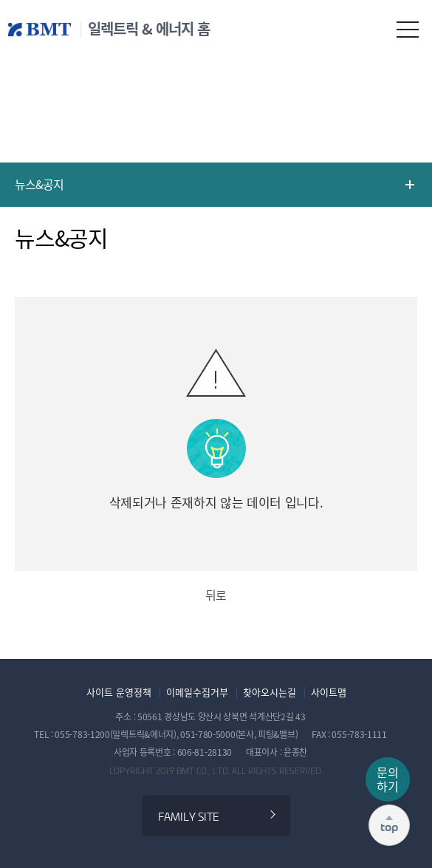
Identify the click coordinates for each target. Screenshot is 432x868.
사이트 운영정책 (119, 692)
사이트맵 (329, 692)
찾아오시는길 (270, 692)
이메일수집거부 (197, 692)
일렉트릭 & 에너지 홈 (149, 29)
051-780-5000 (208, 734)
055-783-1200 (82, 734)
